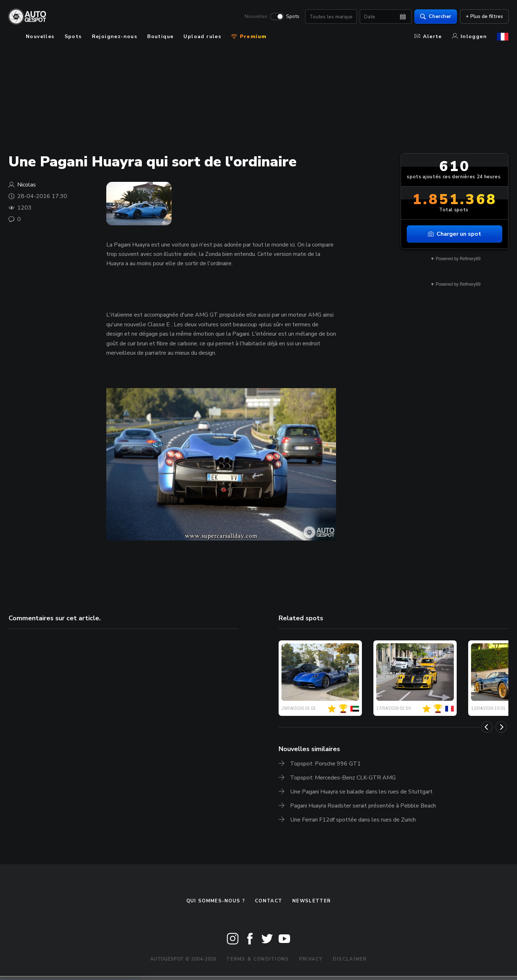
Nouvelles (256, 17)
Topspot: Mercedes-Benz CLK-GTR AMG (343, 778)
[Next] (501, 727)
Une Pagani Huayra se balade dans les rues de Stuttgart (361, 792)
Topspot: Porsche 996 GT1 (325, 764)
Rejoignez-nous (115, 36)
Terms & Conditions (257, 959)
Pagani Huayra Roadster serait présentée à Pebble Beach (363, 806)
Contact (269, 901)
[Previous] (487, 727)
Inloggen (469, 36)
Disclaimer (350, 959)
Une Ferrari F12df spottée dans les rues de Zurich (353, 820)
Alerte (428, 36)
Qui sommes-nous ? (216, 901)
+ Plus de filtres (484, 16)
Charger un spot (455, 234)
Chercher (435, 16)
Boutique (160, 36)
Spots (292, 17)
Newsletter (311, 901)
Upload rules (202, 36)
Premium (249, 36)
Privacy (311, 959)
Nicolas (27, 185)
